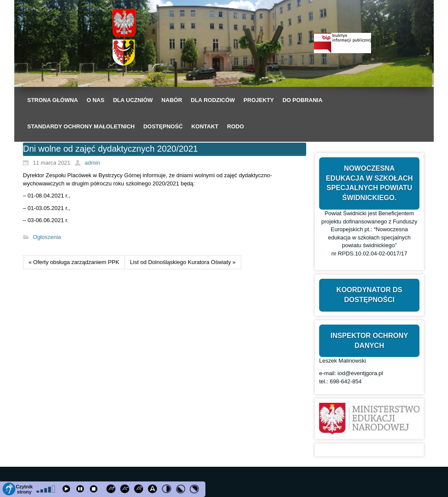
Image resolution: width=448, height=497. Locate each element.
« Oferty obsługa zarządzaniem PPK (74, 262)
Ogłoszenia (47, 237)
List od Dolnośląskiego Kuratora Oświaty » (183, 262)
